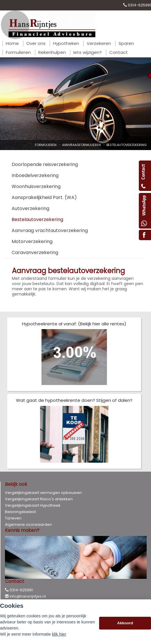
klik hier (59, 634)
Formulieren (46, 145)
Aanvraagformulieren (81, 145)
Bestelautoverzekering (127, 145)
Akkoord (125, 623)
